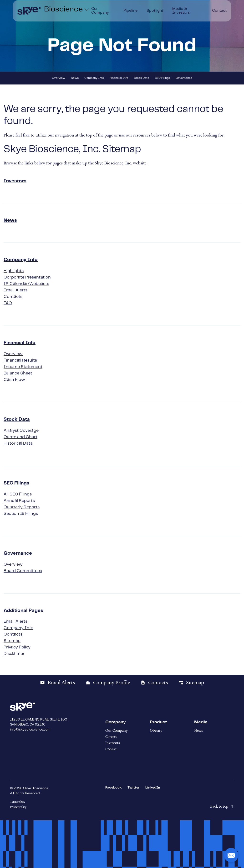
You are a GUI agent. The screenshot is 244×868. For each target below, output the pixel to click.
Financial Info (119, 78)
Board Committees (23, 571)
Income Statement (23, 367)
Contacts (13, 297)
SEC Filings (162, 78)
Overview (59, 78)
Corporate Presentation (27, 277)
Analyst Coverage (21, 431)
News (75, 78)
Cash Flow (14, 380)
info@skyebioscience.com (30, 730)
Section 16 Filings (21, 514)
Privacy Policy (17, 647)
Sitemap (12, 641)
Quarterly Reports (22, 507)
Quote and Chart (20, 437)
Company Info (94, 78)
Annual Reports (19, 501)
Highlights (14, 271)
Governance (184, 78)
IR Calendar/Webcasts (26, 284)
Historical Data (18, 443)
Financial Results (20, 360)
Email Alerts (15, 290)
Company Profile (108, 683)
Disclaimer (14, 654)
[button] (231, 855)
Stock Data (142, 78)
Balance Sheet (18, 373)
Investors (15, 181)
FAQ (8, 303)
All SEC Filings (18, 494)
